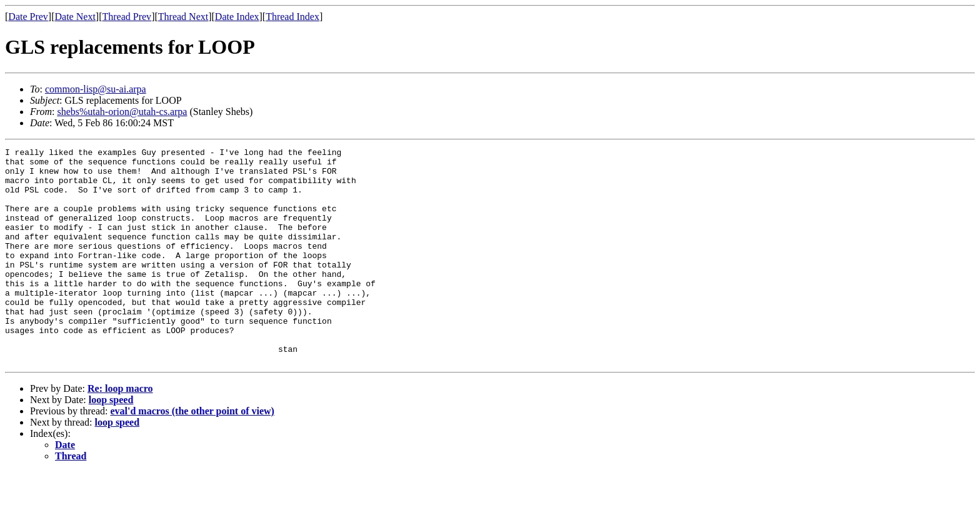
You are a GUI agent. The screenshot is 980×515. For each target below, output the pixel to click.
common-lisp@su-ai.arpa (96, 89)
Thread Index (292, 17)
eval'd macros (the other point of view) (192, 454)
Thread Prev (127, 17)
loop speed (111, 443)
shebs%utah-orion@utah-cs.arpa (122, 112)
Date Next (75, 17)
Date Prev (28, 17)
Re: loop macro (120, 432)
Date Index (237, 17)
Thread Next (183, 17)
